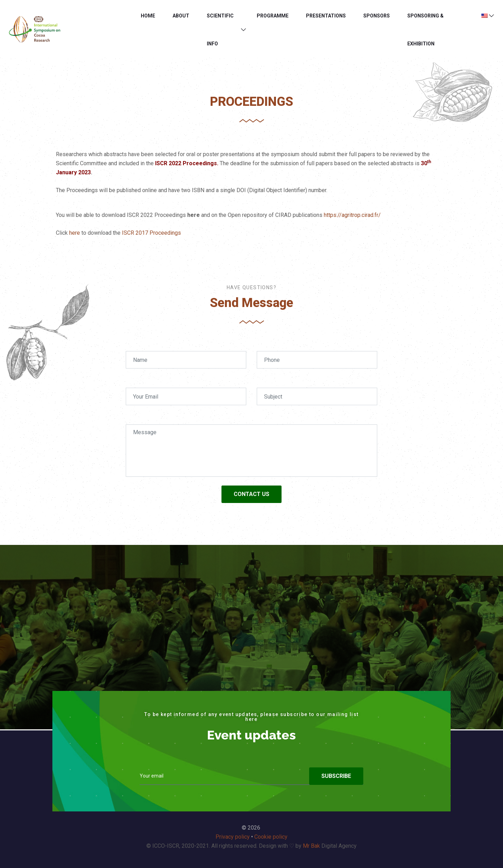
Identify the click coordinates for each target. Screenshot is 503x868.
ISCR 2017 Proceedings (151, 233)
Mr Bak (311, 846)
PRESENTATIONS (326, 16)
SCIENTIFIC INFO (220, 30)
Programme (273, 16)
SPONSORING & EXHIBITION (425, 30)
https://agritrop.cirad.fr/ (352, 215)
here (75, 233)
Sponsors (377, 16)
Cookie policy (271, 837)
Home (148, 16)
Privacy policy (233, 837)
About (181, 16)
